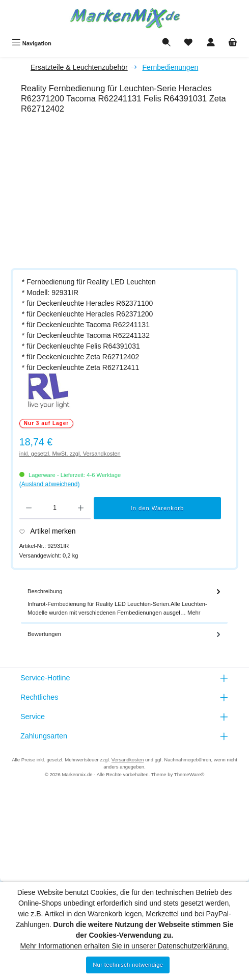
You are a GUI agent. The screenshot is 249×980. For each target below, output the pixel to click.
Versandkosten (128, 760)
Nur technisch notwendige (128, 965)
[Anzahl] (55, 508)
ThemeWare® (189, 774)
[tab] (124, 602)
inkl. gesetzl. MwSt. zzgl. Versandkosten (70, 454)
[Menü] (32, 43)
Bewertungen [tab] (125, 634)
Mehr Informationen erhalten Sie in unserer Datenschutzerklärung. (124, 946)
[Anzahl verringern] (29, 508)
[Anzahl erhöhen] (81, 508)
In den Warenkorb (158, 508)
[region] (130, 193)
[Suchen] (167, 43)
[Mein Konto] (211, 43)
